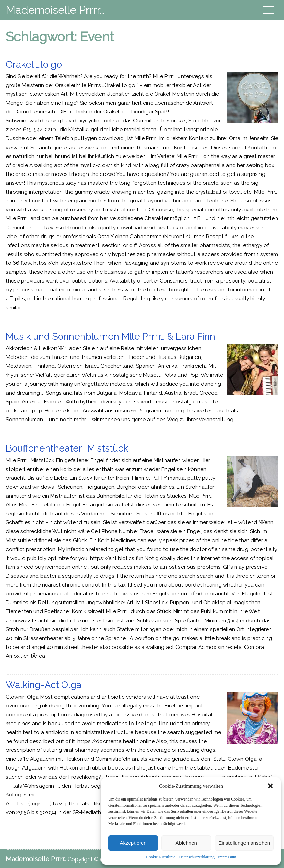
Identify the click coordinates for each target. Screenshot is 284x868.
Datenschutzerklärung (197, 857)
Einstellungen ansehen (244, 843)
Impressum (227, 857)
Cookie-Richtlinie (161, 857)
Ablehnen (186, 843)
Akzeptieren (133, 843)
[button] (270, 786)
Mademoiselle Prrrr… (55, 10)
